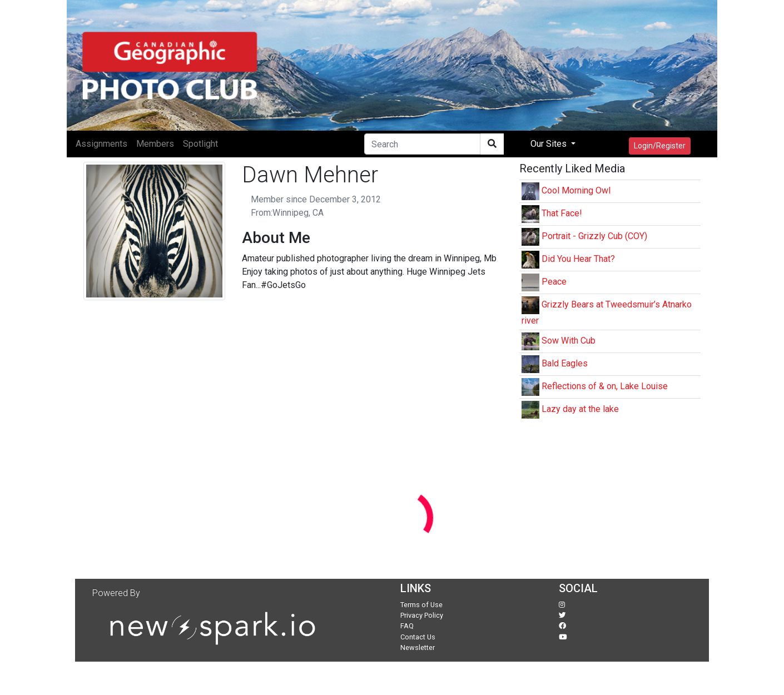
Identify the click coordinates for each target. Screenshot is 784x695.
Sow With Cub (569, 341)
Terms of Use (421, 605)
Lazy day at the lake (580, 409)
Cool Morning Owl (576, 190)
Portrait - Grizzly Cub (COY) (594, 236)
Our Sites (550, 144)
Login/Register (660, 146)
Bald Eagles (565, 363)
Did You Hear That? (578, 259)
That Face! (562, 213)
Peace (554, 282)
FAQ (407, 626)
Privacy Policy (422, 615)
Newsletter (418, 647)
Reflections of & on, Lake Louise (605, 386)
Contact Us (418, 637)
